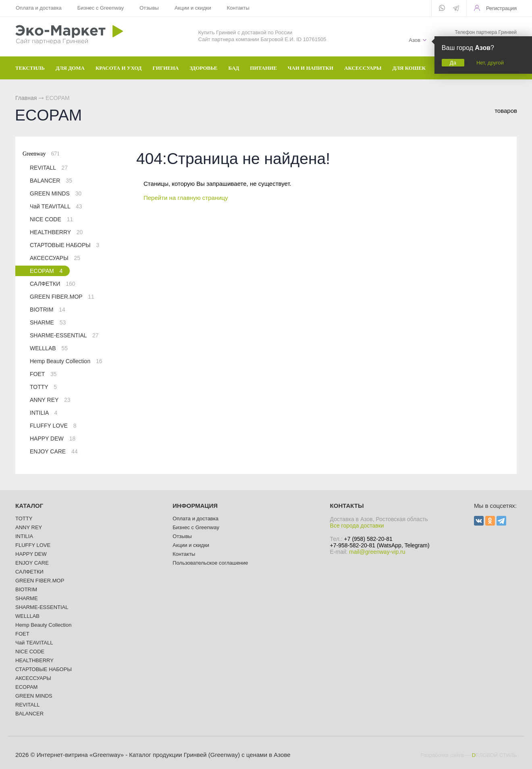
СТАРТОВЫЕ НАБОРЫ (64, 245)
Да (453, 63)
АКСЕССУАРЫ (55, 258)
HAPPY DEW (53, 439)
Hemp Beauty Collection (66, 361)
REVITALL (49, 168)
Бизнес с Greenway (100, 8)
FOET (43, 374)
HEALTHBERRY (56, 232)
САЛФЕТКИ (52, 284)
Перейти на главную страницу (186, 198)
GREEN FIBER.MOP (62, 297)
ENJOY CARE (54, 451)
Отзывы (149, 8)
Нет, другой (490, 63)
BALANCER (51, 181)
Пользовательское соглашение (210, 563)
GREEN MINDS (56, 193)
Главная (26, 98)
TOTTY (43, 387)
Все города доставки (357, 526)
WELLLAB (49, 348)
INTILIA (44, 413)
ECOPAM (46, 271)
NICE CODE (51, 219)
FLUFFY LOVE (53, 426)
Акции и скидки (192, 8)
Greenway (41, 154)
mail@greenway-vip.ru (377, 552)
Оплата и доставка (39, 8)
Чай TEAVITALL (56, 206)
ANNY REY (50, 400)
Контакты (237, 8)
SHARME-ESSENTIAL (64, 335)
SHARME (48, 322)
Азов (415, 40)
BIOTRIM (48, 310)
